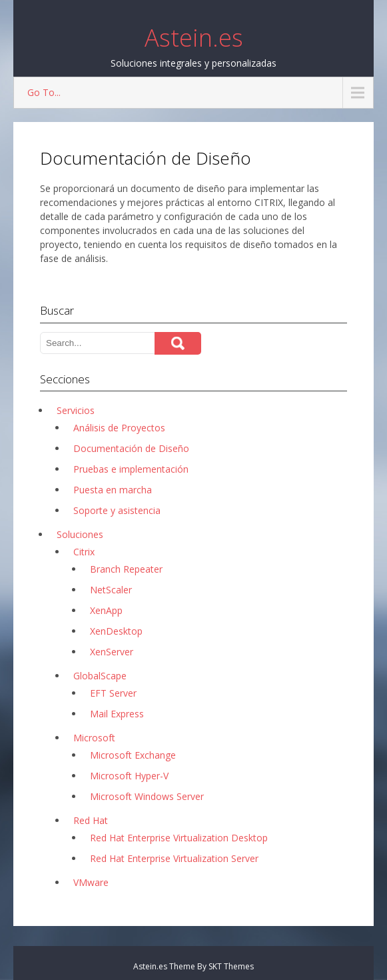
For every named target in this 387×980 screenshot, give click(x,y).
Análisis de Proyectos (119, 428)
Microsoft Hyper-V (129, 776)
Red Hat (91, 820)
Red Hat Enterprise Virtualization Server (174, 858)
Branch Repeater (126, 569)
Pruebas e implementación (131, 469)
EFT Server (113, 693)
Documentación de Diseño (131, 448)
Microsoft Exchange (133, 755)
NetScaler (111, 590)
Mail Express (117, 714)
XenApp (106, 610)
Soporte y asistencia (117, 510)
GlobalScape (100, 676)
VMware (91, 882)
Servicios (76, 410)
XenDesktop (116, 631)
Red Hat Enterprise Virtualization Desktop (179, 838)
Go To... (44, 92)
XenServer (112, 652)
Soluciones (80, 534)
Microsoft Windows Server (147, 796)
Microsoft (94, 738)
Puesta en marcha (113, 490)
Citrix (84, 552)
